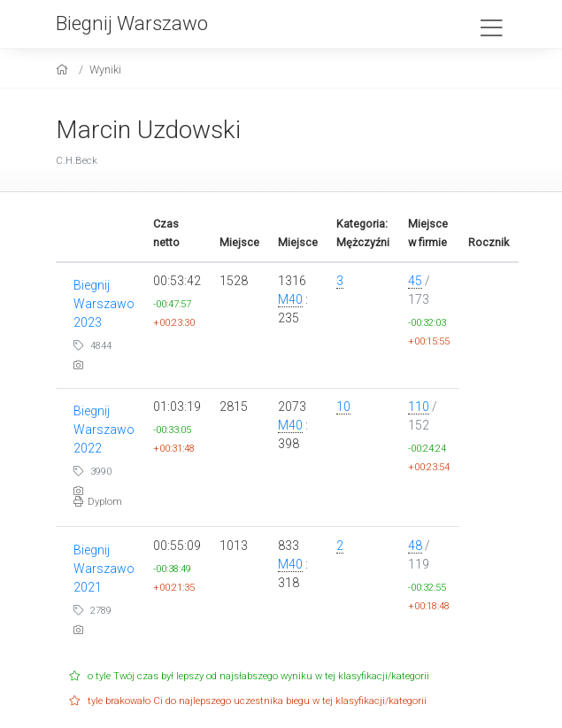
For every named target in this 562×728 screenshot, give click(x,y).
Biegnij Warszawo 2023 (104, 304)
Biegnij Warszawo (132, 23)
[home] (64, 70)
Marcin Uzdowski (148, 130)
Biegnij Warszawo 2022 (104, 430)
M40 (290, 299)
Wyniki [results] (105, 70)
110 (419, 407)
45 (415, 281)
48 (415, 546)
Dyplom (98, 502)
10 (343, 407)
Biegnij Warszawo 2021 (104, 569)
